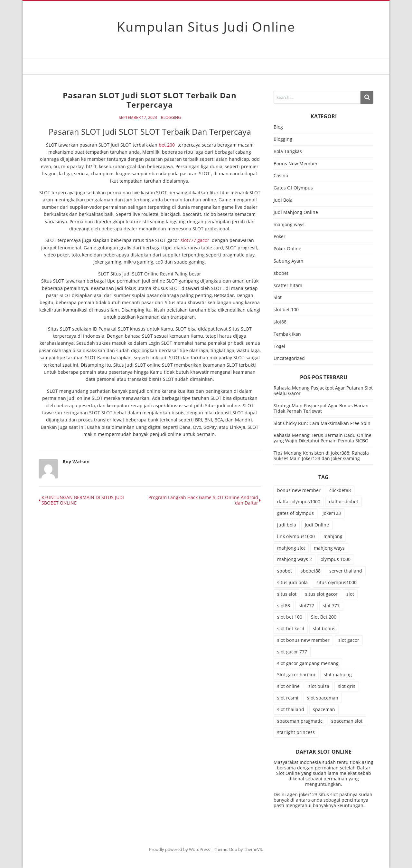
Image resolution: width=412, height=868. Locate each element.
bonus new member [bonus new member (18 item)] (299, 490)
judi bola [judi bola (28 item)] (287, 525)
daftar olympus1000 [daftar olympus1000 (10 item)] (299, 502)
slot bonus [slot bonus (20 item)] (324, 628)
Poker (280, 237)
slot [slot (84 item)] (350, 594)
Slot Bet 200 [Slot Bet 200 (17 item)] (324, 617)
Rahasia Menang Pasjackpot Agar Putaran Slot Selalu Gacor (323, 391)
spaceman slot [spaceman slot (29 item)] (347, 721)
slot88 (280, 322)
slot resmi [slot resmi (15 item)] (288, 698)
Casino (281, 176)
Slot (278, 298)
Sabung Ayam (288, 261)
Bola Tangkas (288, 152)
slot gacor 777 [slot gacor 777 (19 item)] (292, 652)
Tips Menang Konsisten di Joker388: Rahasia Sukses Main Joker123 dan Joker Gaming (321, 456)
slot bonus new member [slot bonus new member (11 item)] (303, 640)
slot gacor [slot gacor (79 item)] (349, 640)
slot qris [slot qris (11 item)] (347, 686)
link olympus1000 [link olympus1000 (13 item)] (296, 536)
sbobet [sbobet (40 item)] (285, 571)
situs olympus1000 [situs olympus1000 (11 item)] (337, 582)
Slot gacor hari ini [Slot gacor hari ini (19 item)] (296, 675)
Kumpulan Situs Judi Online (206, 27)
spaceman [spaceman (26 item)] (324, 709)
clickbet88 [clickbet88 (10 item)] (340, 490)
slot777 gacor (195, 240)
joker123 (308, 794)
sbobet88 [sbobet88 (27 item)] (311, 571)
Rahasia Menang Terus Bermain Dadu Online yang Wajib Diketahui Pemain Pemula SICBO (323, 438)
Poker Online (287, 249)
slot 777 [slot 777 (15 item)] (331, 606)
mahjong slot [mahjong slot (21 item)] (291, 548)
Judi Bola (283, 200)
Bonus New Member (296, 164)
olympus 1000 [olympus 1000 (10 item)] (336, 559)
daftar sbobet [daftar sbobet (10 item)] (344, 502)
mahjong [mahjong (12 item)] (333, 536)
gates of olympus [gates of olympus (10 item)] (295, 513)
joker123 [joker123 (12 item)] (332, 513)
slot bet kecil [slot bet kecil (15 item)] (291, 628)
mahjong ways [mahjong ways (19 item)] (329, 548)
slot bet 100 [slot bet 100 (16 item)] (290, 617)
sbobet (281, 273)
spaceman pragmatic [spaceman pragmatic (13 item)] (300, 721)
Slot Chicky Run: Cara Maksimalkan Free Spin (322, 423)
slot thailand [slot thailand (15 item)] (291, 709)
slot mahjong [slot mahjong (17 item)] (338, 675)
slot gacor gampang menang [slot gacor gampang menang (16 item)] (308, 663)
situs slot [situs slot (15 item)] (287, 594)
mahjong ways (289, 225)
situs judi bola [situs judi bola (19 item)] (292, 582)
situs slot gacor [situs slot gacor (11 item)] (321, 594)
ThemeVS (253, 849)
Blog (278, 127)
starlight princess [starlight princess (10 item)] (296, 732)
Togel (279, 347)
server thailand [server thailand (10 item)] (346, 571)
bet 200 (167, 145)
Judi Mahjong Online (296, 212)
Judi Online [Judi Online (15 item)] (317, 525)
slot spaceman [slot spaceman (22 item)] (323, 698)
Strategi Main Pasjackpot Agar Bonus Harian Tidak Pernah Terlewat (321, 408)
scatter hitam (288, 286)
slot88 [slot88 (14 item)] (284, 606)
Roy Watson (76, 462)
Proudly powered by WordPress (179, 849)
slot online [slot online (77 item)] (288, 686)
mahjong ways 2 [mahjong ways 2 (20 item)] (295, 559)
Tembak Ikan (287, 334)
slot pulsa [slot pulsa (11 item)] (319, 686)
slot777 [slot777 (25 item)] (306, 606)
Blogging (171, 118)
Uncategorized (289, 358)
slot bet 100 (286, 310)
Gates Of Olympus (293, 188)
